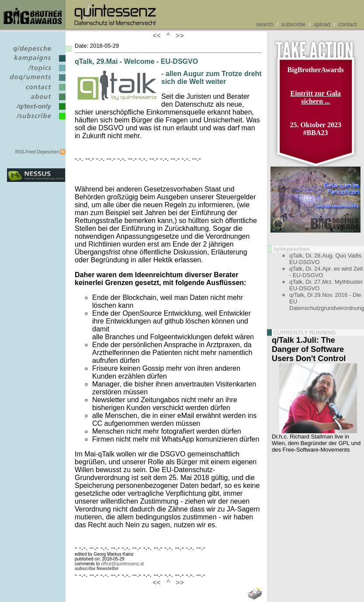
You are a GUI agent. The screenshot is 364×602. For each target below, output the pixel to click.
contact (347, 24)
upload (322, 24)
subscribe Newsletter (97, 569)
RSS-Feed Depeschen (37, 152)
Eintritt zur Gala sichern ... (316, 97)
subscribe (294, 24)
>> (178, 36)
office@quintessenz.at (122, 564)
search (265, 24)
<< (159, 36)
